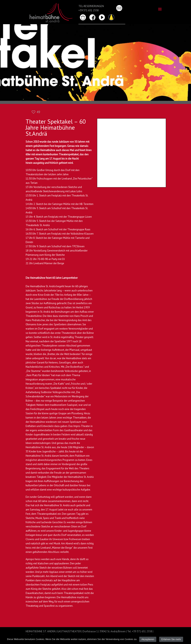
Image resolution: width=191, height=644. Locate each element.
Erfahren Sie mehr (171, 639)
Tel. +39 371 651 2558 (140, 631)
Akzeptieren (148, 639)
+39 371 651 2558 (89, 10)
